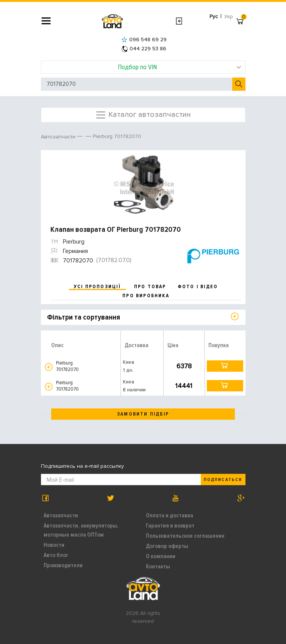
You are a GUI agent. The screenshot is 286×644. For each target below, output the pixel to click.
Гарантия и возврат (170, 526)
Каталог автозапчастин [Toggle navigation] (143, 115)
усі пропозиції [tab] (97, 287)
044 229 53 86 (144, 49)
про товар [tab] (150, 287)
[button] (49, 367)
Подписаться (223, 480)
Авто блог (56, 555)
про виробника (146, 296)
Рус (214, 16)
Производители (63, 565)
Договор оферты (167, 546)
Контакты (158, 566)
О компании (161, 556)
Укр (229, 16)
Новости (54, 545)
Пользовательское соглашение (185, 536)
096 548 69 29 (144, 40)
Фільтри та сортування (84, 317)
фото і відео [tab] (198, 287)
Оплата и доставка (170, 515)
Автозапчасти (61, 515)
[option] (144, 184)
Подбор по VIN (180, 67)
